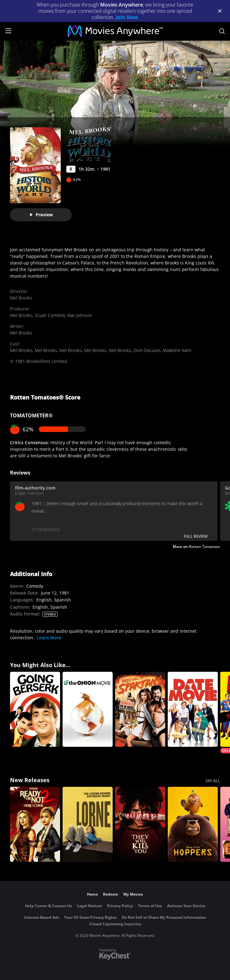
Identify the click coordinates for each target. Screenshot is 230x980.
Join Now (127, 17)
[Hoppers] (193, 824)
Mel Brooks (21, 298)
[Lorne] (88, 824)
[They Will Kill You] (140, 824)
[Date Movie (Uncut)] (193, 709)
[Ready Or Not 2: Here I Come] (35, 824)
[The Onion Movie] (88, 709)
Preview (41, 215)
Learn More (49, 638)
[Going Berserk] (35, 709)
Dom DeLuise (147, 350)
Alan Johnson (79, 315)
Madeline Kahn (177, 350)
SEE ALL (213, 781)
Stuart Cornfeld (50, 315)
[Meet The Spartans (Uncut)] (140, 709)
